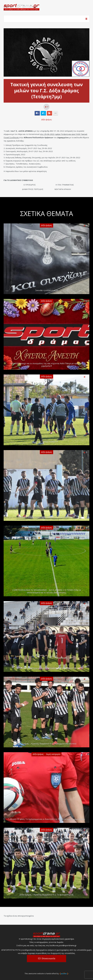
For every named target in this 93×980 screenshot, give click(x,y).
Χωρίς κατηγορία (53, 754)
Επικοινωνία (48, 958)
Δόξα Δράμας (47, 119)
